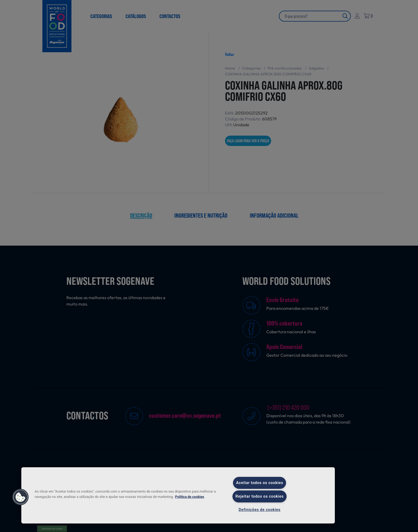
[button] (21, 497)
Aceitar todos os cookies (260, 483)
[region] (178, 495)
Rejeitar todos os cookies (260, 496)
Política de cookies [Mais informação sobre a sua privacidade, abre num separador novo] (190, 496)
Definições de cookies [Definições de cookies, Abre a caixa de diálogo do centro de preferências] (260, 510)
